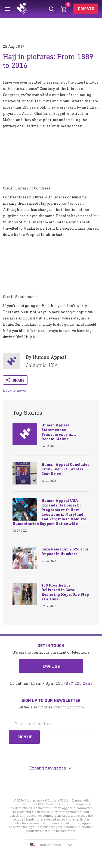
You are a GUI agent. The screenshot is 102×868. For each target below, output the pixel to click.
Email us (51, 666)
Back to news (15, 390)
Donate (86, 9)
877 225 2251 (79, 683)
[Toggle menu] (8, 9)
